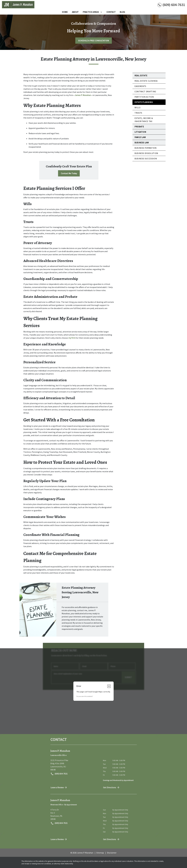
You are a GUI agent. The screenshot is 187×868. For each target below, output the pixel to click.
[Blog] (122, 12)
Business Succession (146, 159)
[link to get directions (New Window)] (75, 765)
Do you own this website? (85, 696)
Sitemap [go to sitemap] (100, 853)
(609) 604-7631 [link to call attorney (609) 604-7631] (59, 774)
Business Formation (146, 148)
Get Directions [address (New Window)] (111, 787)
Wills (137, 107)
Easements (140, 86)
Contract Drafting (145, 91)
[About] (75, 12)
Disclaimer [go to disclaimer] (112, 853)
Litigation (140, 132)
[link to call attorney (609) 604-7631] (171, 5)
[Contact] (111, 12)
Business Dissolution (146, 153)
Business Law (142, 143)
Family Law (140, 137)
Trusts (138, 113)
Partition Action (144, 97)
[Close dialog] (109, 686)
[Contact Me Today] (69, 173)
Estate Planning (144, 102)
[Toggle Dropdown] (101, 12)
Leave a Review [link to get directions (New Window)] (59, 787)
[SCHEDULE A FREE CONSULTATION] (94, 41)
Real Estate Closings (146, 81)
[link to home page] (18, 5)
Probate (139, 127)
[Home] (65, 12)
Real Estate (141, 75)
